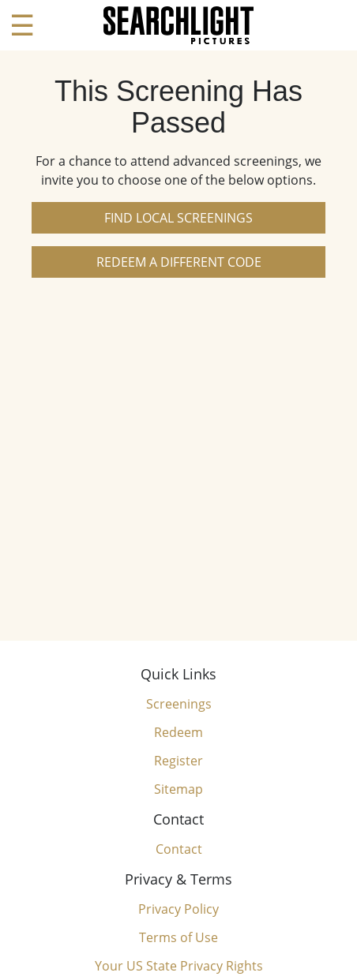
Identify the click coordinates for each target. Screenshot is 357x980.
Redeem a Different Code (179, 262)
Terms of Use (178, 937)
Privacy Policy (178, 909)
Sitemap (178, 789)
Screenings (179, 704)
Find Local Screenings (178, 218)
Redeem (178, 732)
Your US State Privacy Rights (179, 966)
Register (178, 761)
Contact (179, 849)
